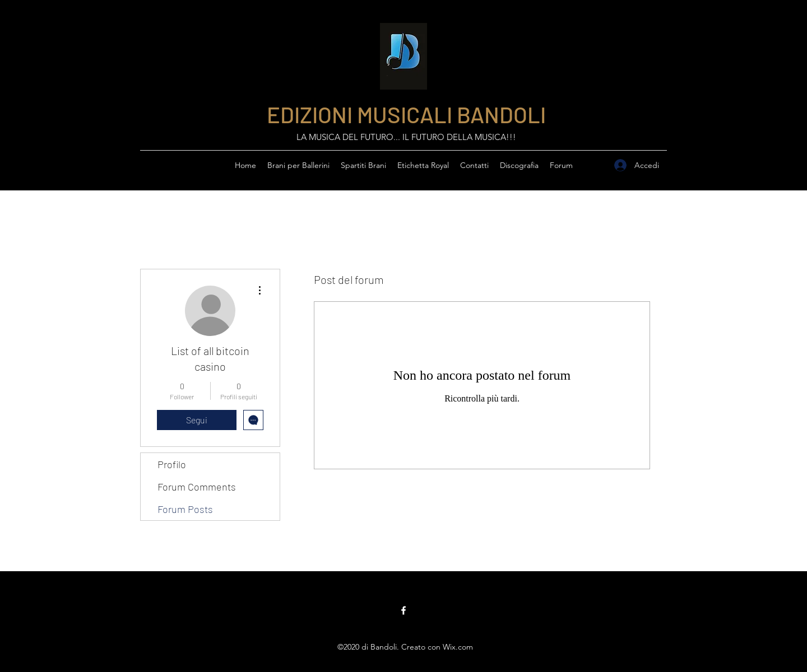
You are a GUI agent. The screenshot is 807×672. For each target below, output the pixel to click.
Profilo (172, 464)
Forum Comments (197, 487)
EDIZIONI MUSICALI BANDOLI (406, 114)
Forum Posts (185, 509)
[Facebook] (403, 610)
